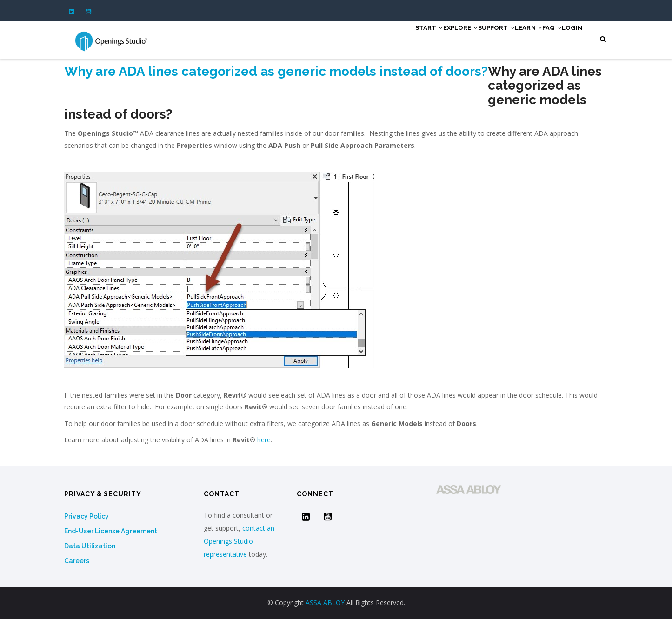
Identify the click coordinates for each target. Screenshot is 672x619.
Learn (507, 38)
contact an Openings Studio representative (239, 541)
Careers (77, 561)
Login (568, 38)
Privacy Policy (86, 516)
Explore (421, 38)
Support (466, 38)
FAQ (539, 38)
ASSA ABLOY (325, 602)
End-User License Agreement (111, 531)
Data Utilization (90, 546)
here (264, 440)
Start (381, 38)
